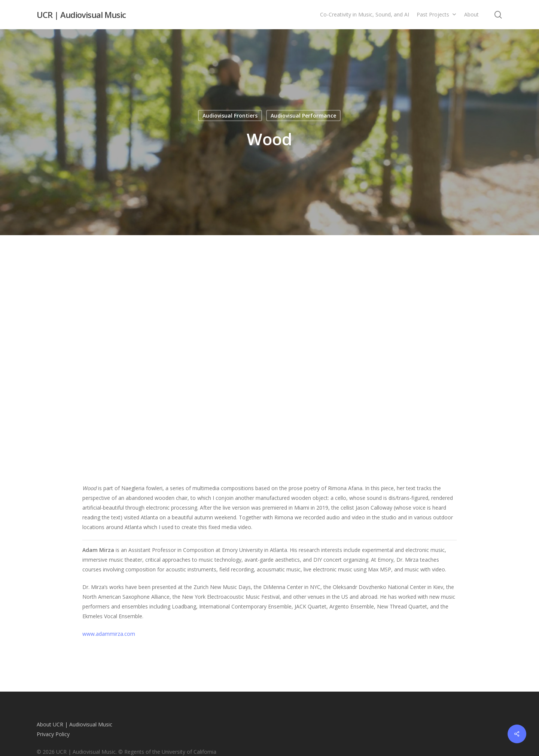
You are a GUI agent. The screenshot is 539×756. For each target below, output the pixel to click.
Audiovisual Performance (303, 116)
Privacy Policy (53, 734)
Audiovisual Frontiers (230, 116)
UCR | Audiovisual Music (81, 15)
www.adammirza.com (109, 634)
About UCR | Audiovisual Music (74, 724)
